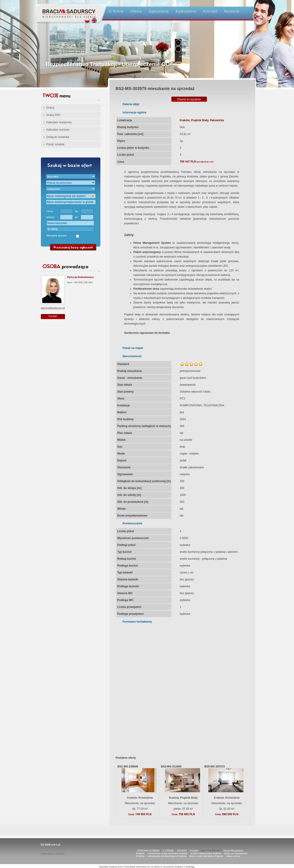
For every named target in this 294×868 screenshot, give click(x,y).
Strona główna (67, 10)
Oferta (136, 11)
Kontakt (210, 11)
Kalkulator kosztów (58, 130)
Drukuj (50, 108)
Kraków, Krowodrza (140, 798)
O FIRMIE (168, 851)
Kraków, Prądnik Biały (183, 798)
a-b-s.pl (56, 845)
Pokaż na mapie (133, 348)
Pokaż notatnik (55, 144)
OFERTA (182, 851)
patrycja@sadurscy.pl (53, 308)
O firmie (116, 11)
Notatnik (232, 11)
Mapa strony (233, 856)
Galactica (59, 854)
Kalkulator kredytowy (59, 122)
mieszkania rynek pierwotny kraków (167, 853)
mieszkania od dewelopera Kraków (167, 856)
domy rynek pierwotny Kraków (206, 856)
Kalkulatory (186, 11)
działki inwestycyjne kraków (206, 853)
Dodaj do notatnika (58, 137)
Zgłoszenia (159, 11)
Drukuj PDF (54, 115)
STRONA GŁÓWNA (148, 851)
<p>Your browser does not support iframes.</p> (179, 687)
